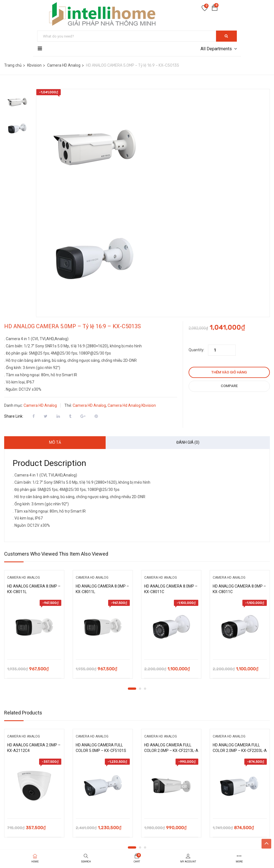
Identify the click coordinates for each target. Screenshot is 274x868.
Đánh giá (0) (188, 442)
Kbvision (34, 65)
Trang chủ (13, 65)
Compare (229, 386)
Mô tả (55, 442)
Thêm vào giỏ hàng (229, 372)
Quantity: (196, 350)
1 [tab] (132, 689)
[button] (215, 9)
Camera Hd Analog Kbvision (132, 405)
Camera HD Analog (64, 65)
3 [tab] (145, 689)
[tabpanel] (34, 629)
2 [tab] (140, 689)
